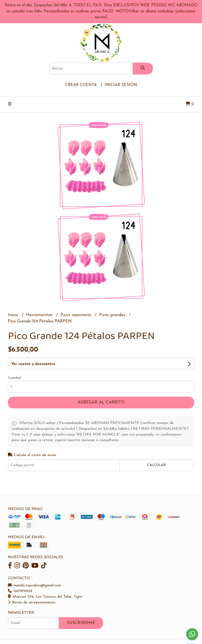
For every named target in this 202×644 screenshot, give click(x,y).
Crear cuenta (81, 85)
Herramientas (40, 315)
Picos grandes (113, 315)
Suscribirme (81, 623)
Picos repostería (76, 315)
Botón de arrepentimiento (32, 603)
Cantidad (14, 378)
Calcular (156, 465)
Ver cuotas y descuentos (33, 364)
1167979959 (20, 591)
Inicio (14, 315)
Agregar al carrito (101, 402)
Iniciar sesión (121, 85)
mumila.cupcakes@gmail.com (34, 585)
